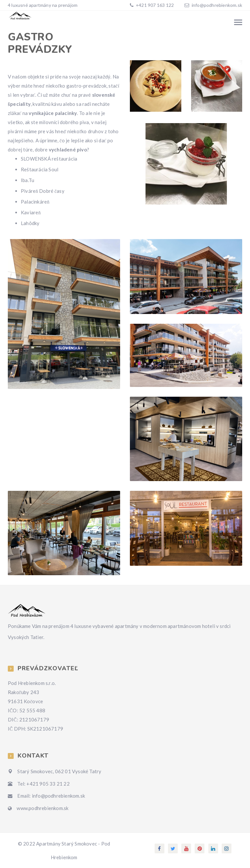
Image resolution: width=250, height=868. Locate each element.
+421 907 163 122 (154, 5)
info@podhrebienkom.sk (217, 5)
